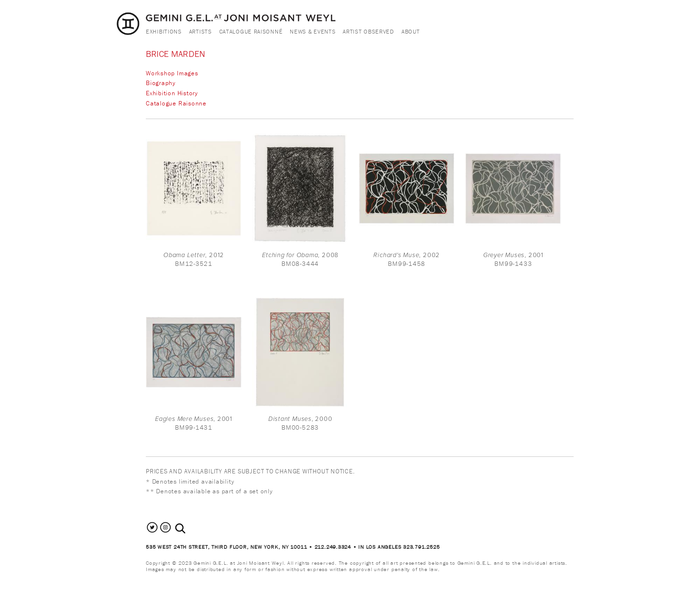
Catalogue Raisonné (251, 31)
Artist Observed (368, 31)
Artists (201, 31)
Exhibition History (172, 93)
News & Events (313, 31)
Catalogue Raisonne (176, 103)
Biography (161, 83)
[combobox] (191, 529)
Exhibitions (164, 31)
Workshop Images (172, 73)
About (411, 31)
